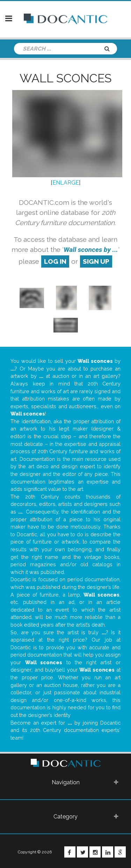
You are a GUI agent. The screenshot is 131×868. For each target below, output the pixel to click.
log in (55, 261)
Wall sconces (66, 78)
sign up (96, 261)
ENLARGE (66, 183)
